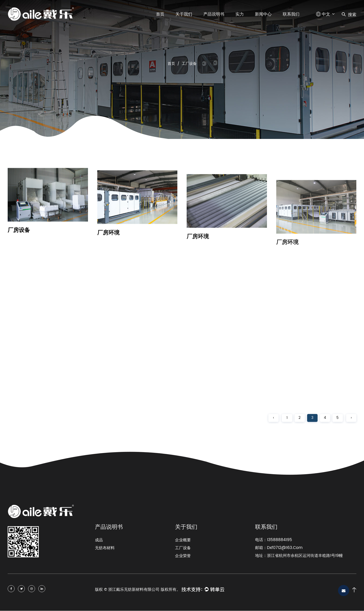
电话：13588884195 (274, 540)
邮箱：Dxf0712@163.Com (279, 548)
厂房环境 (108, 240)
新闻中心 (263, 14)
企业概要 (183, 540)
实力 (240, 14)
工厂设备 (183, 548)
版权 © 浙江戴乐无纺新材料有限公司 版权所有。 (138, 590)
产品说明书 (214, 14)
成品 (99, 540)
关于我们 (184, 14)
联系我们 (291, 14)
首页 (160, 14)
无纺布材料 (105, 548)
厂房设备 (19, 235)
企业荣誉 (183, 556)
